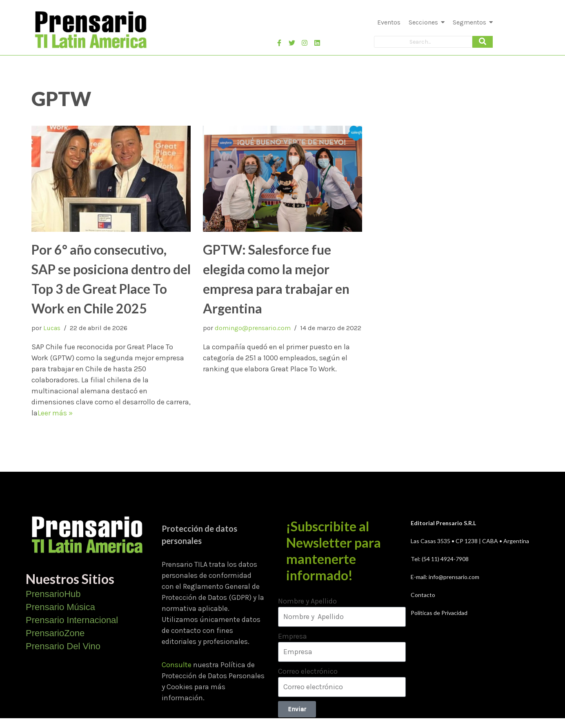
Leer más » (55, 413)
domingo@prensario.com (253, 328)
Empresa (293, 636)
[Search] (423, 42)
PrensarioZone (55, 633)
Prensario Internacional (72, 620)
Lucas (52, 328)
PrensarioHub (53, 594)
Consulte (177, 665)
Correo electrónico (308, 671)
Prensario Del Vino (63, 646)
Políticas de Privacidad (439, 613)
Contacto (423, 595)
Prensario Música (60, 607)
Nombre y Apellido (307, 601)
